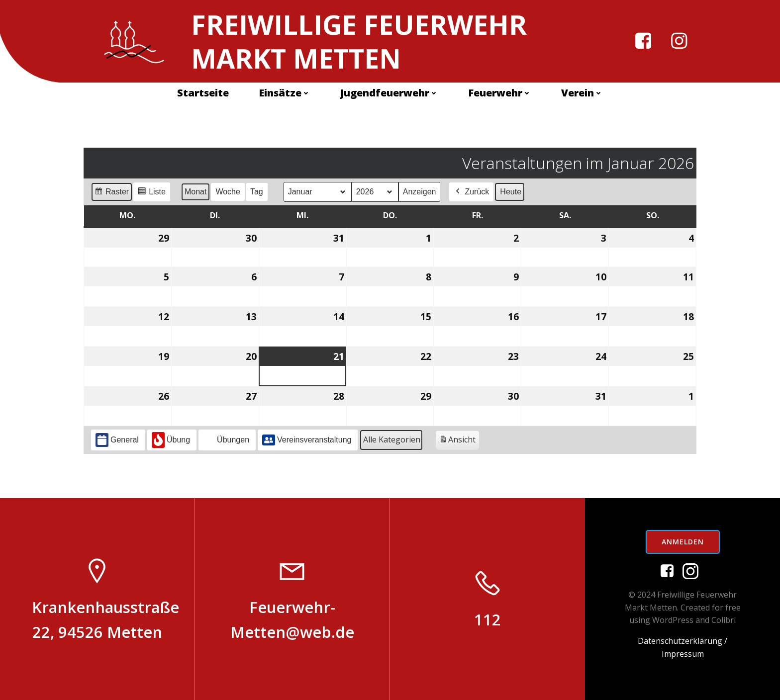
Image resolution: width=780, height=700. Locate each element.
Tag (257, 192)
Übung (171, 440)
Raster (111, 193)
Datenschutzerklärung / (682, 641)
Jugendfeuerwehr (389, 93)
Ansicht (459, 441)
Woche (228, 192)
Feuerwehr (500, 93)
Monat (195, 192)
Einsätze (285, 93)
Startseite (203, 93)
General (117, 440)
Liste (151, 193)
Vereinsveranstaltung (307, 440)
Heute (511, 192)
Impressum (683, 654)
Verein (582, 93)
